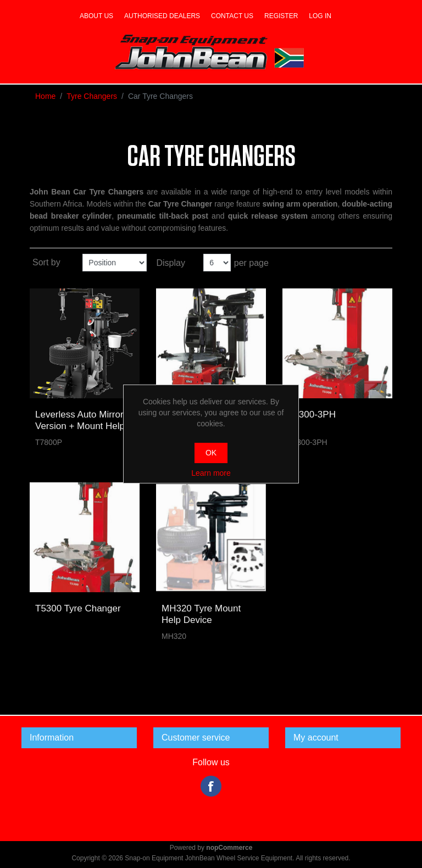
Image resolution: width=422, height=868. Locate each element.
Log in (320, 16)
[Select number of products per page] (217, 263)
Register (281, 16)
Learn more (211, 473)
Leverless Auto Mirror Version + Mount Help (80, 420)
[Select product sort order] (115, 263)
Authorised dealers (162, 16)
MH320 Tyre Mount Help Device (201, 614)
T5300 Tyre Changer (78, 608)
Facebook (211, 786)
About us (96, 16)
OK (211, 453)
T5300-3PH (312, 414)
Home (45, 96)
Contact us (232, 16)
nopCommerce (229, 848)
